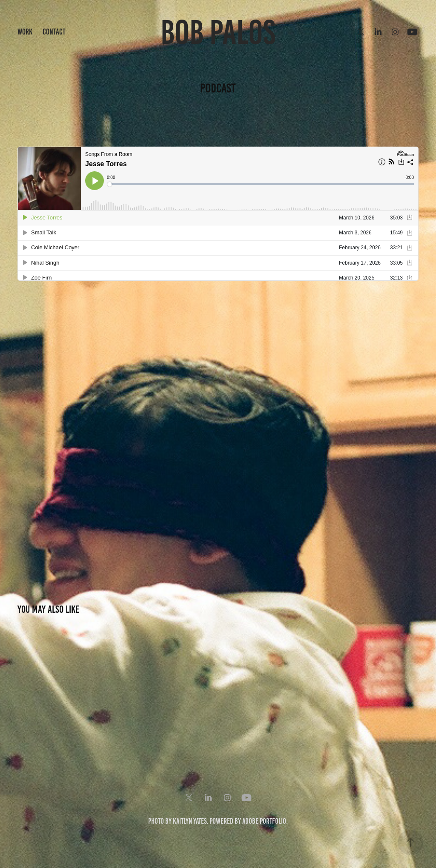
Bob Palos (218, 32)
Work (25, 32)
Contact (54, 32)
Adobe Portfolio (264, 821)
